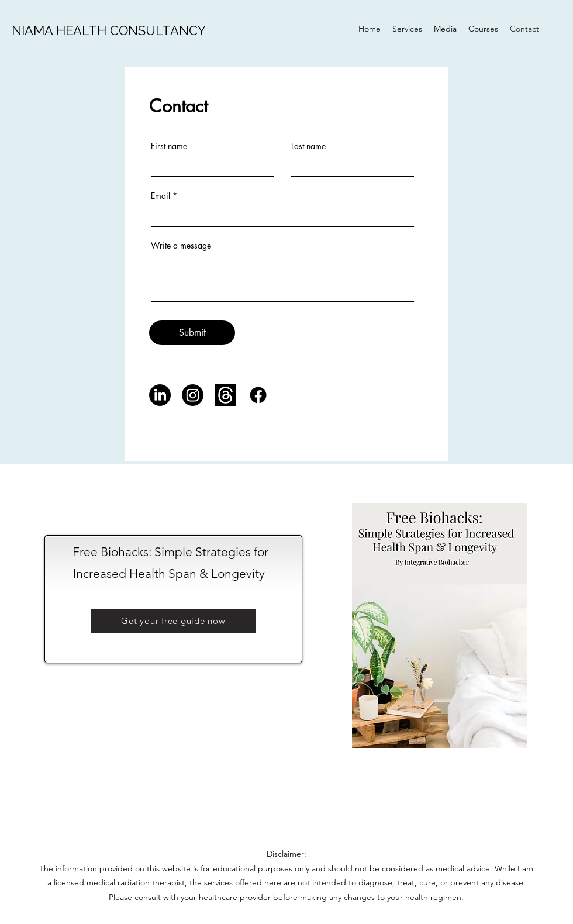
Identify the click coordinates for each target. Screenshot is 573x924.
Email (160, 196)
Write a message (181, 246)
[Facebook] (258, 395)
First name (169, 146)
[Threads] (225, 395)
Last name (308, 146)
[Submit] (192, 333)
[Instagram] (193, 395)
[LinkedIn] (160, 395)
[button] (173, 621)
